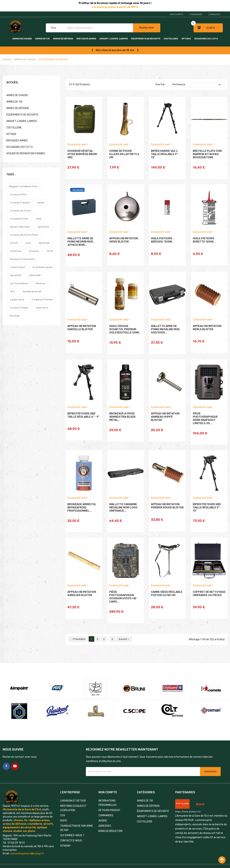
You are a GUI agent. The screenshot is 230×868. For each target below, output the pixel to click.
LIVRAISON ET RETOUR (73, 786)
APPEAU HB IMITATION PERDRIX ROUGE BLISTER (167, 501)
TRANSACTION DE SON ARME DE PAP (77, 814)
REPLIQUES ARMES (86, 39)
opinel (41, 203)
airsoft (14, 243)
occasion (34, 251)
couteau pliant (18, 194)
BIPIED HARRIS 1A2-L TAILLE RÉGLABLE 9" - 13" (165, 159)
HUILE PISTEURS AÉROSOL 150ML (162, 243)
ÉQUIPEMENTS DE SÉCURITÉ (146, 39)
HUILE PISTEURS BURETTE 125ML (203, 243)
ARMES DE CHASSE (22, 39)
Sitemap (65, 831)
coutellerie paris (19, 219)
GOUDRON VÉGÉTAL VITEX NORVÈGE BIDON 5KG (82, 159)
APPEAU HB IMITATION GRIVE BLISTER (124, 243)
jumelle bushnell (32, 291)
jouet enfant (17, 267)
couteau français (20, 203)
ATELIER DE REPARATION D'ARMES (26, 153)
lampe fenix (17, 300)
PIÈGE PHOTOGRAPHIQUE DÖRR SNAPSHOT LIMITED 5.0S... (205, 416)
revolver (41, 283)
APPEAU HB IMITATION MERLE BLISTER (207, 328)
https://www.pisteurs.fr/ (188, 797)
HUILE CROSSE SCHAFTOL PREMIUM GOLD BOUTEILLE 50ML (124, 329)
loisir (28, 243)
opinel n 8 (43, 227)
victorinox (16, 251)
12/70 (50, 251)
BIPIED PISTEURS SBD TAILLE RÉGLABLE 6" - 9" (83, 413)
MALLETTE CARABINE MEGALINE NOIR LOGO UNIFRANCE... (123, 503)
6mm (39, 219)
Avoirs (103, 806)
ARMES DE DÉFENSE (63, 39)
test (12, 291)
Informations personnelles (108, 789)
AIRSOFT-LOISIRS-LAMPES (114, 39)
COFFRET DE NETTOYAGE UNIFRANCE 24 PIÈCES (209, 586)
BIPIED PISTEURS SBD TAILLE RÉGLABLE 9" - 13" (207, 503)
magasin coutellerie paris (23, 186)
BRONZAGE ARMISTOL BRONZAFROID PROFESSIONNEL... (82, 503)
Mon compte (177, 14)
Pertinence (197, 85)
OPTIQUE (186, 39)
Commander (196, 14)
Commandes (106, 801)
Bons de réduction (110, 817)
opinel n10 (35, 275)
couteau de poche (21, 211)
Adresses (105, 812)
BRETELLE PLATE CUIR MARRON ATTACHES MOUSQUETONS (207, 159)
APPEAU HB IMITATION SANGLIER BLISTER (82, 586)
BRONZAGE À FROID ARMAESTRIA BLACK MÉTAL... (122, 414)
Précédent (78, 625)
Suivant (124, 625)
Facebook (6, 752)
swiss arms (42, 308)
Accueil (12, 83)
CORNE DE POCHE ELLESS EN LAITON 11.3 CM (124, 159)
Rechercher (147, 28)
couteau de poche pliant (24, 235)
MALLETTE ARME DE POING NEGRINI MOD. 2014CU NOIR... (81, 244)
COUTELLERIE (171, 39)
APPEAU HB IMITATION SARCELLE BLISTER (82, 328)
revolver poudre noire (23, 259)
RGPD (64, 806)
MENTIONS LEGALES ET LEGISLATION (73, 794)
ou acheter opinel (42, 267)
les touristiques (19, 283)
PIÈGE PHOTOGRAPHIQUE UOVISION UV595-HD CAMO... (123, 590)
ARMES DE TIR (42, 39)
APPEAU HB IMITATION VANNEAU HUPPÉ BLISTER (165, 414)
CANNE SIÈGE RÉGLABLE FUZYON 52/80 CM (167, 586)
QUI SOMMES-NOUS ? (72, 821)
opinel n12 (16, 275)
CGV (63, 801)
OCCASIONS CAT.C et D (206, 39)
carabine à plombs (42, 300)
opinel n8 (44, 243)
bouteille (15, 316)
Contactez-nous (71, 826)
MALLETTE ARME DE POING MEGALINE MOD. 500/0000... (166, 329)
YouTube (15, 752)
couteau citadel (19, 308)
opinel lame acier (20, 227)
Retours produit (109, 796)
